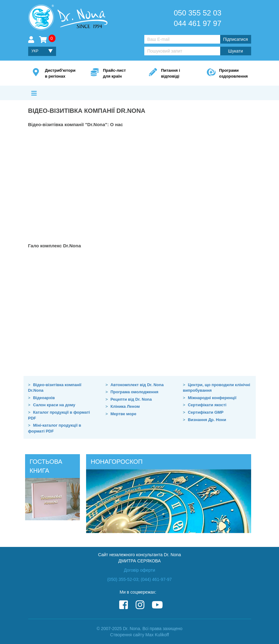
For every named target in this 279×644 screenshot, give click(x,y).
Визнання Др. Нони (207, 420)
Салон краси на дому (54, 405)
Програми (233, 74)
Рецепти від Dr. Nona (131, 399)
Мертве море (123, 414)
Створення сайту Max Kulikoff (139, 635)
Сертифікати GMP (206, 412)
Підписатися (235, 39)
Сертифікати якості (207, 405)
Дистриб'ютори (60, 74)
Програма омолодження (135, 392)
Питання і (175, 74)
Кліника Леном (125, 406)
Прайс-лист (116, 74)
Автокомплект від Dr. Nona (137, 385)
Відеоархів (44, 398)
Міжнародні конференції (212, 398)
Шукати (236, 51)
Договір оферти (139, 570)
